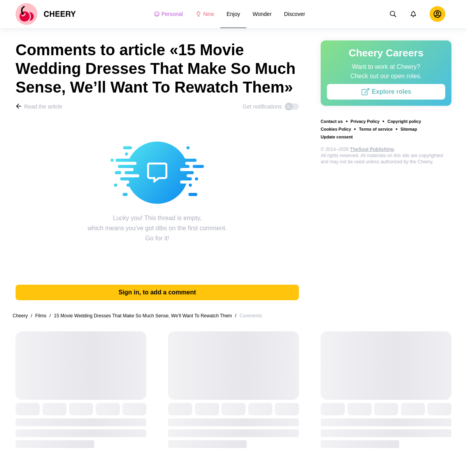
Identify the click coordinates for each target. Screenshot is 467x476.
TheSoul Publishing (372, 149)
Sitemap (409, 129)
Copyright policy (404, 121)
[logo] (46, 14)
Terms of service (376, 129)
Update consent (337, 137)
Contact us (332, 121)
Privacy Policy (365, 121)
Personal (168, 14)
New (205, 14)
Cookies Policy (336, 129)
